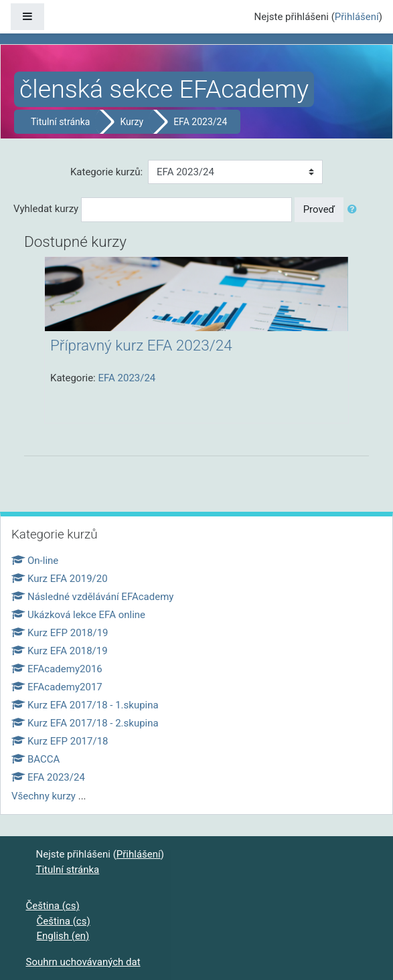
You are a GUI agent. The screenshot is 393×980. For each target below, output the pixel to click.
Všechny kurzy (44, 796)
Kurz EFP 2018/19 (60, 633)
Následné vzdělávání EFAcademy (92, 597)
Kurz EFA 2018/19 (60, 651)
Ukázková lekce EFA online (78, 615)
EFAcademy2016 (57, 669)
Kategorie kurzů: (106, 172)
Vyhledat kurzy (46, 209)
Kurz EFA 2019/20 (60, 579)
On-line (35, 561)
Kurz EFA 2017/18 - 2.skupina (85, 723)
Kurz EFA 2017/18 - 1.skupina (85, 705)
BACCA (35, 759)
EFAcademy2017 (57, 687)
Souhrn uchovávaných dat (83, 962)
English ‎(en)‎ (63, 936)
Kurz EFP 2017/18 (60, 741)
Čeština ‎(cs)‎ (53, 906)
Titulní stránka (60, 122)
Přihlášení (357, 17)
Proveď (319, 209)
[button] (355, 210)
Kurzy (132, 122)
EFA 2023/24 (200, 122)
